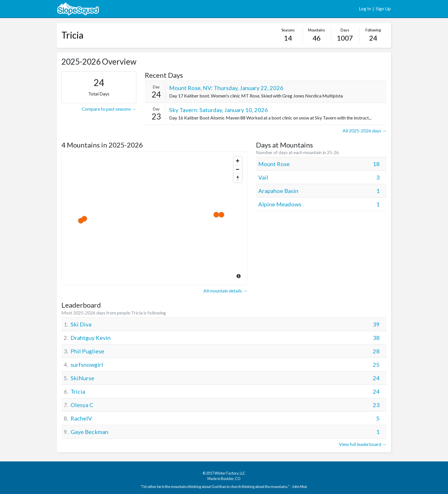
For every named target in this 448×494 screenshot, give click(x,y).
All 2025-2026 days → (365, 131)
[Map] (154, 218)
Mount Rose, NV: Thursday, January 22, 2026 (226, 88)
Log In (365, 8)
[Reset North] (238, 178)
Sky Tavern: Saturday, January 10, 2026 (219, 110)
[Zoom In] (238, 161)
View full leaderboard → (363, 444)
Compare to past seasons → (109, 109)
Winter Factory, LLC (230, 473)
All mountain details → (225, 291)
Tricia (72, 35)
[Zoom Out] (238, 170)
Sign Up (383, 8)
